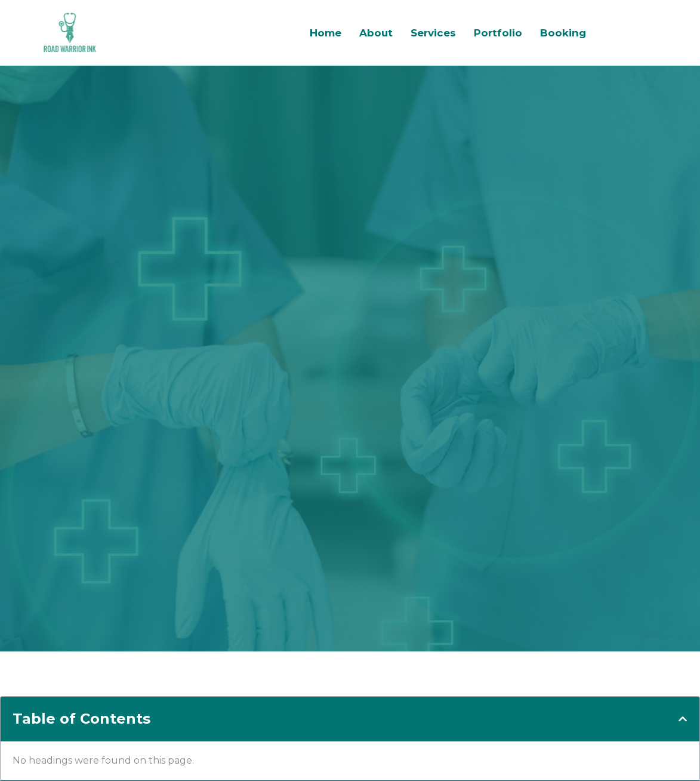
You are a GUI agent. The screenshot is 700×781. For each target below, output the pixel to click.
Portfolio (498, 33)
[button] (683, 719)
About (376, 33)
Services (433, 33)
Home (326, 33)
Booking (563, 33)
